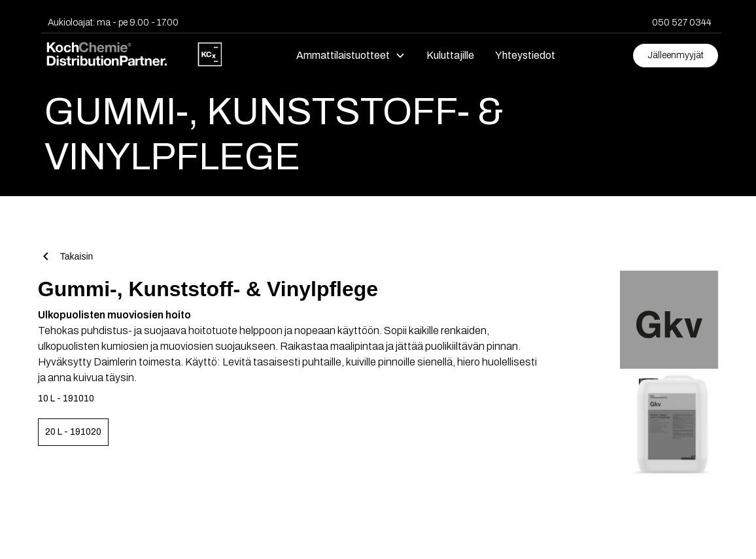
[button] (351, 56)
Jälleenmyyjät (676, 55)
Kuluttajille (450, 55)
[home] (133, 56)
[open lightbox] (655, 316)
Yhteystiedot (525, 55)
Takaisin (77, 256)
